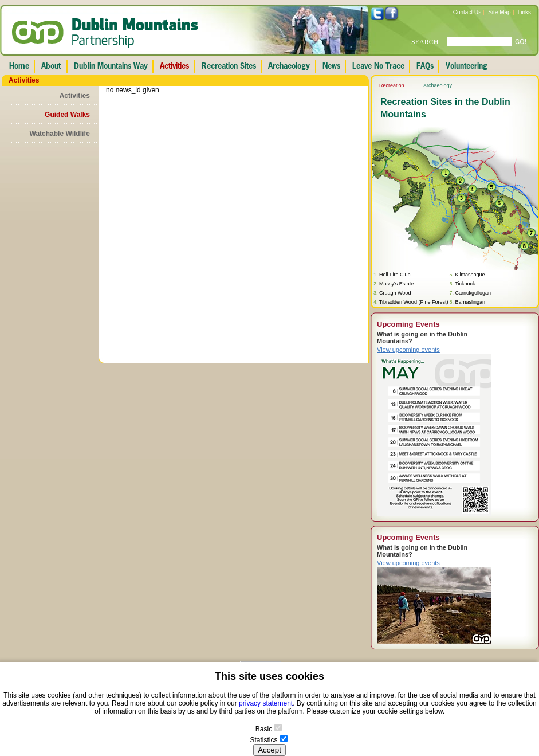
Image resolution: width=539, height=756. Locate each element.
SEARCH (425, 42)
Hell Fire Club (395, 275)
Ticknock (465, 284)
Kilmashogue (470, 275)
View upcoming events (408, 350)
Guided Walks (67, 115)
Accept (269, 750)
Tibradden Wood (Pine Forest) (414, 302)
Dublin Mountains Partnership (105, 33)
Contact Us (467, 12)
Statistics (263, 740)
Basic (264, 729)
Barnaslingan (470, 302)
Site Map (499, 12)
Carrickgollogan (473, 293)
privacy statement (266, 703)
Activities (75, 96)
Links (524, 12)
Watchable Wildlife (60, 134)
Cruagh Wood (395, 293)
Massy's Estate (396, 284)
